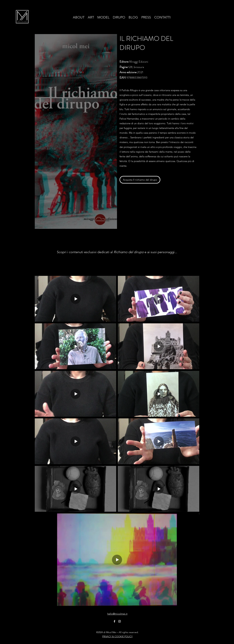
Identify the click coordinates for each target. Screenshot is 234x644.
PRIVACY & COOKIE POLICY (117, 636)
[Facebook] (114, 621)
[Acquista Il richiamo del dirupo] (140, 180)
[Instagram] (120, 621)
